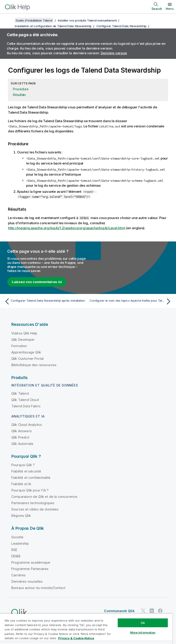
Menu (170, 9)
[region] (86, 629)
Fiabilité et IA (21, 484)
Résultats (19, 95)
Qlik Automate (22, 444)
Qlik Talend (20, 393)
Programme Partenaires (30, 569)
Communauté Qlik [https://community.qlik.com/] (119, 611)
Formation (19, 346)
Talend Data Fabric (26, 406)
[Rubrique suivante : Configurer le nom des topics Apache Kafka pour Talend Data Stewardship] (131, 301)
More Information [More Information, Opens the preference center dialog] (143, 632)
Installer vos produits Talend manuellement (87, 20)
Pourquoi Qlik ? (23, 465)
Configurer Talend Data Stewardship (122, 26)
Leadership (20, 543)
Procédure (21, 89)
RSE (14, 550)
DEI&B (16, 556)
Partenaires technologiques (33, 503)
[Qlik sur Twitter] (143, 611)
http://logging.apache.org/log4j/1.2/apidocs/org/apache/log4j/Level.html (66, 228)
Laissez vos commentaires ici (37, 282)
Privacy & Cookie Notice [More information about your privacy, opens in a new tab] (76, 638)
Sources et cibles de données (35, 509)
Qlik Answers (22, 431)
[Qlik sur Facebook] (160, 611)
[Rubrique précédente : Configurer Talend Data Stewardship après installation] (45, 301)
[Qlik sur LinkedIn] (152, 611)
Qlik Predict (20, 437)
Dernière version (114, 53)
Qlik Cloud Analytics (27, 425)
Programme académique (31, 562)
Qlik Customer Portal (27, 359)
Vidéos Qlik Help (24, 333)
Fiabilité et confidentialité (31, 478)
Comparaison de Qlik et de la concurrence (44, 497)
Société (17, 537)
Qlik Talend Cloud (25, 400)
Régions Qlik (21, 516)
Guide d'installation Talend (34, 20)
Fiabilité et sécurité (26, 471)
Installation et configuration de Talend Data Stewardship (53, 26)
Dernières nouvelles (27, 581)
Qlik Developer (23, 340)
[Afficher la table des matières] (9, 20)
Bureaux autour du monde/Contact (38, 588)
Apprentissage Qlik (26, 352)
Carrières (18, 575)
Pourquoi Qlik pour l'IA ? (30, 490)
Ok (143, 623)
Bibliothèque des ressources (34, 365)
